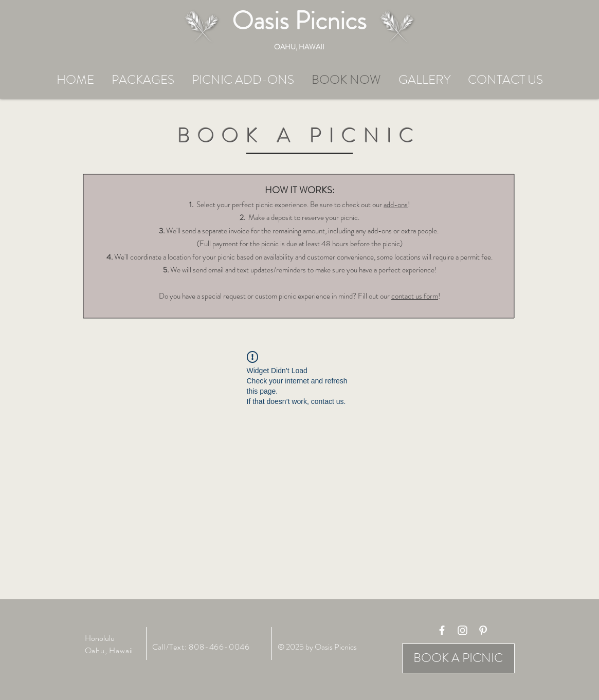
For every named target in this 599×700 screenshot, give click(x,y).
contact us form (415, 296)
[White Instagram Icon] (462, 630)
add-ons (396, 205)
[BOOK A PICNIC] (458, 658)
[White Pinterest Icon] (483, 630)
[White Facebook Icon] (442, 630)
